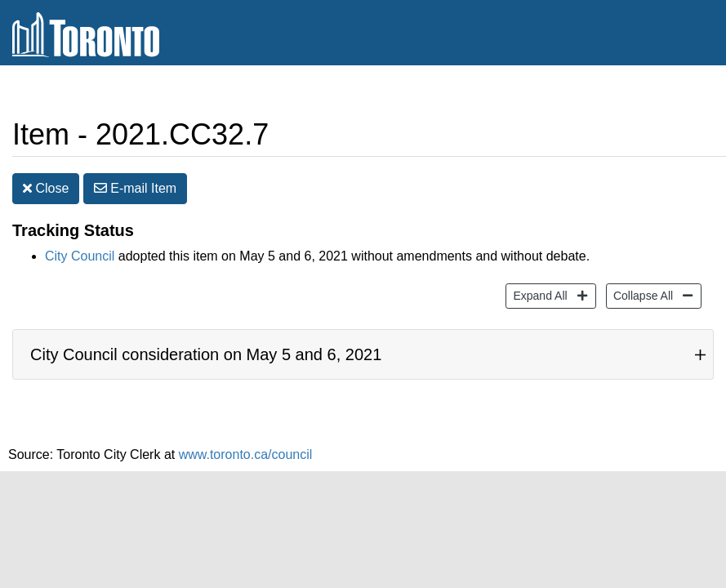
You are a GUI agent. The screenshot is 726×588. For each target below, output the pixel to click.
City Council (80, 256)
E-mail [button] (135, 188)
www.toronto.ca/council (246, 454)
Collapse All (641, 294)
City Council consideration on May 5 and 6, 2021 (206, 354)
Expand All (538, 294)
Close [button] (46, 188)
